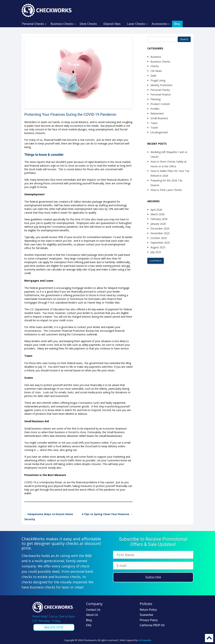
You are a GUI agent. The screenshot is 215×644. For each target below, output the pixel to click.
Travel (154, 128)
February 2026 (159, 219)
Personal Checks (33, 24)
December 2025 (160, 228)
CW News (156, 71)
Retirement (157, 113)
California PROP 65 (152, 625)
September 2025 (160, 243)
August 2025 (158, 247)
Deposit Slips (112, 24)
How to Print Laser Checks (166, 190)
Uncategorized (159, 132)
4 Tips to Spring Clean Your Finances (107, 514)
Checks (155, 66)
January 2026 (158, 224)
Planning (155, 99)
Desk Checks (88, 24)
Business (156, 57)
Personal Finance (161, 94)
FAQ (89, 625)
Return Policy (148, 610)
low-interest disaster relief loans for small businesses (86, 436)
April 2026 (156, 210)
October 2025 (159, 238)
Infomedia (145, 640)
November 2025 (160, 233)
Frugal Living (158, 80)
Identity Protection (161, 85)
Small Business (159, 118)
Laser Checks (136, 24)
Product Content (160, 104)
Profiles (155, 109)
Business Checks (62, 24)
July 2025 (156, 252)
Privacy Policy (149, 620)
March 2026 (158, 214)
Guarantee (146, 615)
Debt (153, 76)
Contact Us (93, 610)
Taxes (154, 123)
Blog (177, 24)
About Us (92, 615)
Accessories (159, 24)
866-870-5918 (54, 627)
